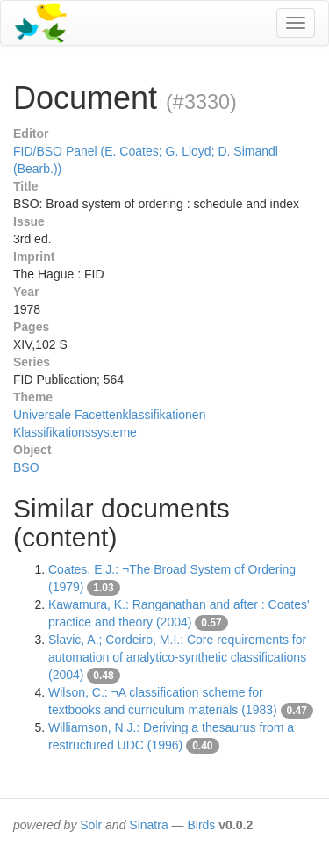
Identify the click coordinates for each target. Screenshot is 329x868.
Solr (91, 825)
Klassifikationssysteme (75, 432)
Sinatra (148, 825)
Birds (201, 825)
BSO (26, 467)
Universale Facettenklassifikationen (109, 415)
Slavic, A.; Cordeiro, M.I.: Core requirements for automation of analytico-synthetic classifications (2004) (177, 657)
